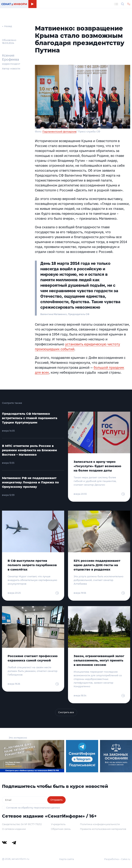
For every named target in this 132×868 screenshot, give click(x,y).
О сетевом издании (14, 829)
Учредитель (58, 824)
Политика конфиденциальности (100, 824)
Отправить (56, 800)
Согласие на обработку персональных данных (33, 808)
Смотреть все (66, 712)
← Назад (7, 26)
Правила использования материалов (103, 829)
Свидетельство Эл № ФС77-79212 (22, 824)
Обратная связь (61, 829)
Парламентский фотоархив (59, 131)
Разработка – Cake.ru (117, 859)
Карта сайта (67, 859)
